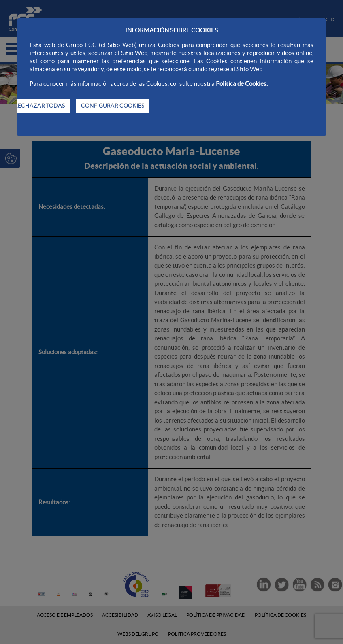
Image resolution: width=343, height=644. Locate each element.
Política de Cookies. (242, 84)
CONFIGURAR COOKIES (113, 106)
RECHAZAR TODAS (39, 106)
